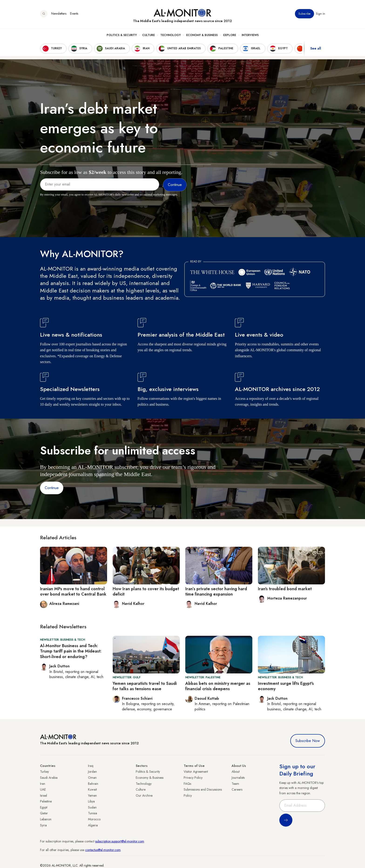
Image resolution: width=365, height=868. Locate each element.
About (236, 772)
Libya (91, 801)
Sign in (320, 14)
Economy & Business (202, 35)
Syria (43, 825)
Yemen (92, 795)
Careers (237, 789)
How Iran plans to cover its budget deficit (146, 591)
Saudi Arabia (49, 778)
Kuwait (92, 789)
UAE (43, 789)
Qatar (44, 813)
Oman (92, 778)
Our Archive (144, 795)
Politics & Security (122, 35)
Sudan (92, 807)
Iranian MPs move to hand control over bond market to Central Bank (73, 591)
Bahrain (93, 784)
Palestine (46, 801)
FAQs (187, 784)
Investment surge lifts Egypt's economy (286, 686)
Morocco (94, 819)
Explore (230, 35)
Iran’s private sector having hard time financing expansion (216, 591)
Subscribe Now (308, 741)
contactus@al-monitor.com (103, 850)
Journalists (238, 778)
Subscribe (304, 14)
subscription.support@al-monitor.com (120, 841)
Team (235, 784)
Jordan (92, 772)
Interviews (250, 35)
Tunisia (93, 813)
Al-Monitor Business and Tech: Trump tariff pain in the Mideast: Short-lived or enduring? (71, 651)
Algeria (93, 825)
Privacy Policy (193, 778)
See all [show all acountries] (316, 49)
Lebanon (46, 819)
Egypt (44, 807)
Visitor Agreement (196, 772)
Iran (43, 784)
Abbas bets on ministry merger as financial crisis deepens (218, 686)
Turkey (44, 772)
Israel (44, 795)
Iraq (91, 766)
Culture (149, 35)
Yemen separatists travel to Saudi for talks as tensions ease (145, 686)
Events (74, 14)
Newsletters (59, 14)
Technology (171, 35)
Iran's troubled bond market (285, 589)
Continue (52, 488)
